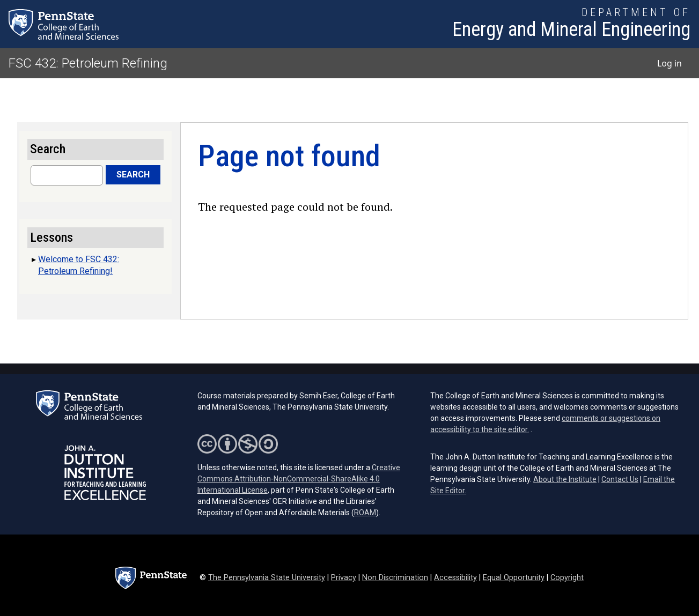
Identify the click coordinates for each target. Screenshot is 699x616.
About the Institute (565, 479)
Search (133, 175)
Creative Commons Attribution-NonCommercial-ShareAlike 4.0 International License (299, 479)
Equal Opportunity (514, 578)
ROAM (365, 513)
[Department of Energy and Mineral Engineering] (571, 24)
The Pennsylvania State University (267, 578)
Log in (669, 63)
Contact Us (620, 479)
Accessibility (455, 578)
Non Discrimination (395, 578)
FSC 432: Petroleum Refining (88, 63)
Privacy (344, 578)
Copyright (567, 578)
